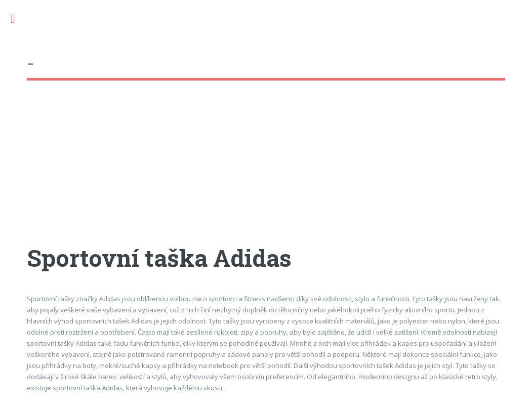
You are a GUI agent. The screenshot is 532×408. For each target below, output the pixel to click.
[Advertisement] (266, 172)
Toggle (18, 19)
